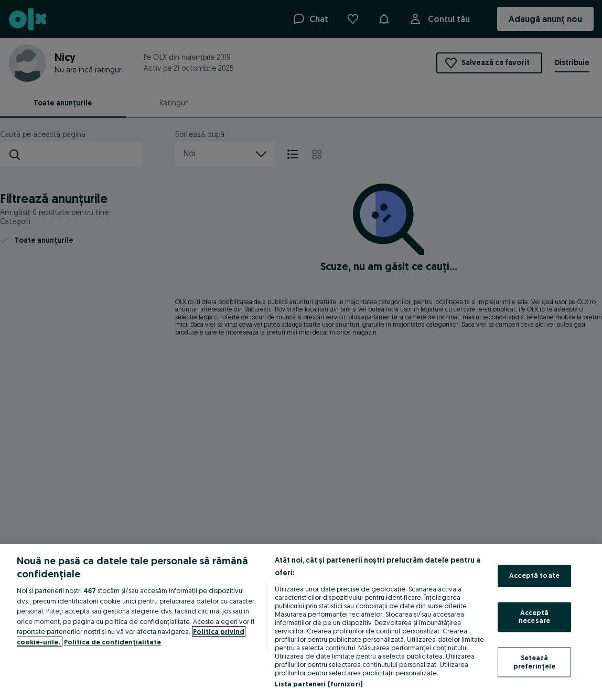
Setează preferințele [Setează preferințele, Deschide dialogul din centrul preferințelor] (535, 662)
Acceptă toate (534, 576)
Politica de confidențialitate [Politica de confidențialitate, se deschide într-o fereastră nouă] (112, 642)
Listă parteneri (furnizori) (319, 684)
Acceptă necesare (534, 617)
